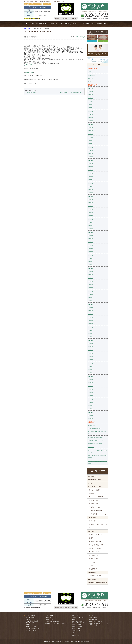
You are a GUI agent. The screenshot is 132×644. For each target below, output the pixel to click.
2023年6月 (90, 199)
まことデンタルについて (95, 487)
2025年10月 (91, 108)
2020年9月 (90, 307)
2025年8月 (90, 114)
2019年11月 (91, 334)
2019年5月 (90, 353)
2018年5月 (90, 389)
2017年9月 (90, 415)
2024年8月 (90, 154)
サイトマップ (93, 626)
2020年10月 (91, 304)
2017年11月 (91, 409)
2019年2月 (90, 360)
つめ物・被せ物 (94, 559)
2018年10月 (91, 373)
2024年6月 (90, 160)
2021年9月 (90, 268)
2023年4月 (90, 206)
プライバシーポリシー (96, 511)
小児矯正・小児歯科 (95, 548)
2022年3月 (90, 249)
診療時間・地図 (102, 25)
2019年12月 (91, 330)
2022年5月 (90, 242)
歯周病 (91, 538)
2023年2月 (90, 213)
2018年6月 (90, 386)
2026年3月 (90, 91)
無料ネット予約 (92, 476)
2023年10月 (91, 186)
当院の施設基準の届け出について (97, 583)
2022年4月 (90, 245)
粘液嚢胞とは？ (92, 425)
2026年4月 (90, 88)
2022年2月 (90, 252)
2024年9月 (90, 150)
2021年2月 (90, 291)
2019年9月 (90, 340)
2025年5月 (90, 124)
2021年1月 (90, 294)
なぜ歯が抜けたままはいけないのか (96, 440)
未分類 (89, 82)
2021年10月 (91, 265)
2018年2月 (90, 399)
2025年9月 (90, 111)
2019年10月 (91, 337)
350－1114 (29, 65)
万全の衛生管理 (94, 500)
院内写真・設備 (94, 504)
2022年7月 (90, 235)
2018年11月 (91, 370)
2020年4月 (90, 324)
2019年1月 (90, 363)
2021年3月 (90, 288)
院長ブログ (90, 78)
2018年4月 (90, 393)
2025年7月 (90, 118)
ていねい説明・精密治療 (96, 497)
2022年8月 (90, 232)
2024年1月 (90, 177)
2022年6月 (90, 239)
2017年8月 (90, 419)
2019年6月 (90, 350)
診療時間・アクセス (95, 507)
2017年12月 (91, 406)
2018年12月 (91, 366)
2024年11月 (91, 144)
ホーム (28, 25)
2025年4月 (90, 127)
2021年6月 (90, 278)
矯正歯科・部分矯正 (95, 552)
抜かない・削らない (54, 25)
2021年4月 (90, 285)
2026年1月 (90, 98)
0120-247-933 (29, 72)
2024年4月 (90, 167)
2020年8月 (90, 311)
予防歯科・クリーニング (96, 535)
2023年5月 (90, 203)
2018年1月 (90, 402)
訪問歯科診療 (93, 569)
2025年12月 (91, 101)
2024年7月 (90, 157)
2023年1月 (90, 216)
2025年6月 (90, 121)
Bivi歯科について (40, 25)
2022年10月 (91, 226)
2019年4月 (90, 357)
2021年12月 (91, 258)
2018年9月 (90, 376)
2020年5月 (90, 321)
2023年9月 (90, 190)
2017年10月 (91, 412)
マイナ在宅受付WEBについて (98, 514)
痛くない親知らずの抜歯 (96, 545)
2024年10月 (91, 147)
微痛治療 (92, 493)
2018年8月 (90, 379)
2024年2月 (90, 173)
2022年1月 (90, 255)
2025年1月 (90, 137)
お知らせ (90, 72)
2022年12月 (91, 219)
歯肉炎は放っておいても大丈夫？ (96, 437)
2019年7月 (90, 347)
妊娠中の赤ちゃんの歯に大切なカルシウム (71, 93)
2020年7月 (90, 314)
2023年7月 (90, 196)
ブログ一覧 (92, 521)
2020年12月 (91, 298)
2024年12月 (91, 141)
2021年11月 (91, 262)
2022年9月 (90, 229)
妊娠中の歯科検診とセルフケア (95, 444)
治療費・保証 (89, 25)
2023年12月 (91, 180)
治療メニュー (78, 25)
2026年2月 (90, 95)
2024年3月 (90, 170)
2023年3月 (90, 209)
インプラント (93, 562)
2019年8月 (90, 343)
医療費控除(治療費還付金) (97, 576)
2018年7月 (90, 383)
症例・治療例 (92, 579)
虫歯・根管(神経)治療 (95, 541)
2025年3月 (90, 131)
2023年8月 (90, 193)
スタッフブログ (80, 37)
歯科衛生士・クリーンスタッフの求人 (97, 526)
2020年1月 (90, 327)
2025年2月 (90, 134)
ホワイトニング (94, 555)
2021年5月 (90, 281)
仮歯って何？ (91, 447)
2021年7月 (90, 275)
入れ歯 (91, 565)
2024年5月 (90, 163)
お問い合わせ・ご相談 (94, 480)
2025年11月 (91, 105)
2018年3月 (90, 396)
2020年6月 (90, 317)
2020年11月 (91, 301)
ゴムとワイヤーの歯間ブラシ (95, 429)
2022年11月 (91, 222)
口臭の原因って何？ (31, 93)
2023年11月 (91, 183)
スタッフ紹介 (66, 25)
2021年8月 (90, 271)
